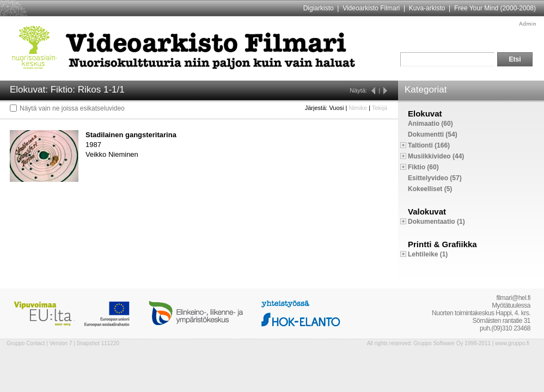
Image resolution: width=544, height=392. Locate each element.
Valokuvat (427, 212)
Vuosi (336, 108)
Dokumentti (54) (433, 134)
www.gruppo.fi (512, 343)
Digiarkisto (319, 8)
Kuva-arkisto (427, 8)
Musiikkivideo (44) (436, 156)
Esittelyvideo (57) (435, 178)
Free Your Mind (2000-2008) (495, 8)
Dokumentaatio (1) (436, 222)
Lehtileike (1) (428, 254)
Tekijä (380, 108)
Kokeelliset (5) (430, 189)
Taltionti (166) (429, 145)
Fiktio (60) (423, 167)
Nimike (358, 108)
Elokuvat (425, 114)
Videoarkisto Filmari (371, 8)
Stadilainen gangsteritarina (131, 135)
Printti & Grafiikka (442, 244)
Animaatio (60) (430, 124)
